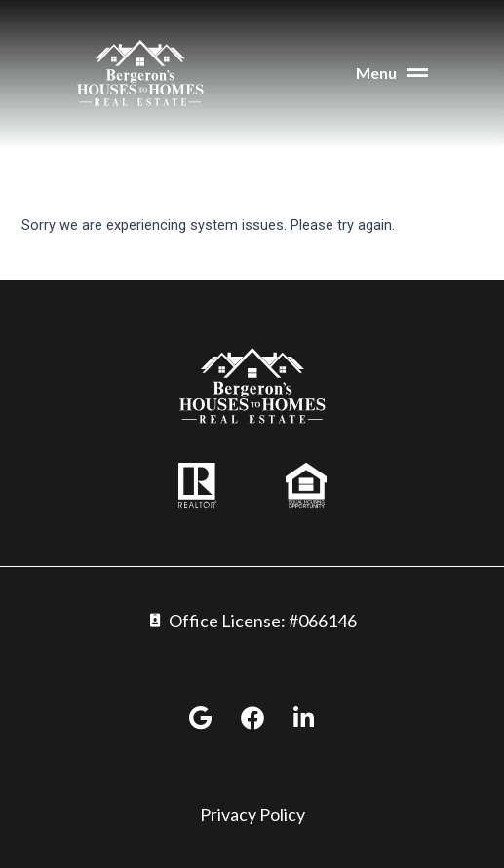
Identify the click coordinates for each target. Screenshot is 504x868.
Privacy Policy (252, 814)
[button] (345, 74)
